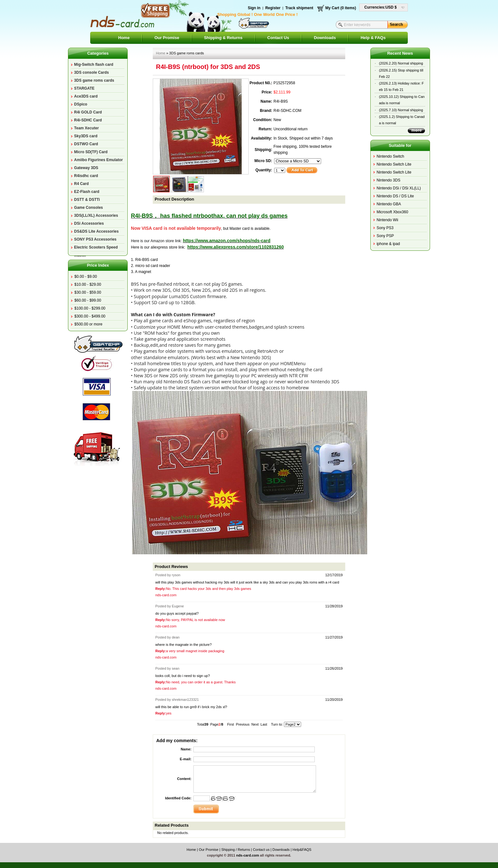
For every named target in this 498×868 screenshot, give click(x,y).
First (230, 724)
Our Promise (167, 38)
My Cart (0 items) (341, 8)
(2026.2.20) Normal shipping (401, 63)
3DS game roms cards (94, 80)
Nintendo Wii (387, 220)
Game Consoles (88, 208)
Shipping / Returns (236, 850)
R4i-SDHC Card (88, 120)
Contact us (261, 850)
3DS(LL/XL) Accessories (96, 215)
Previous (243, 724)
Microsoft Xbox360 (392, 212)
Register (273, 8)
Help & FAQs (373, 38)
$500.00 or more (88, 324)
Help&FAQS (302, 850)
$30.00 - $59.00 (88, 292)
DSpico (81, 104)
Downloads (325, 38)
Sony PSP (385, 236)
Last (264, 724)
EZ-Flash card (87, 192)
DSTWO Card (86, 144)
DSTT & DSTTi (87, 200)
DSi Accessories (89, 223)
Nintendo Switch (390, 156)
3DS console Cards (91, 72)
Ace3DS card (86, 96)
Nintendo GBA (389, 204)
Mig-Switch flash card (94, 65)
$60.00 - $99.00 (88, 300)
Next (255, 724)
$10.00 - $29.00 (88, 284)
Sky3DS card (86, 136)
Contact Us (278, 38)
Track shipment (299, 8)
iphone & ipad (388, 244)
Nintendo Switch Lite (394, 164)
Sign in (254, 8)
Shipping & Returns (223, 38)
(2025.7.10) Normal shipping (401, 110)
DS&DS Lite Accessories (96, 231)
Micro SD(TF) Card (91, 152)
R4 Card (81, 184)
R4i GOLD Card (88, 112)
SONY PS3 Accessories (95, 239)
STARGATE (84, 88)
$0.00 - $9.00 (86, 277)
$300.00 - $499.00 (90, 316)
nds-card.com (247, 855)
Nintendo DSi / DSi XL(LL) (399, 188)
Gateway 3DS (86, 168)
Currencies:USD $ (380, 7)
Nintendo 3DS (389, 180)
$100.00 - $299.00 (90, 308)
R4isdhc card (86, 176)
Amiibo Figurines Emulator (98, 160)
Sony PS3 (385, 228)
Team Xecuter (86, 128)
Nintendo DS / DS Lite (395, 196)
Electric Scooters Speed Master (96, 248)
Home (124, 38)
